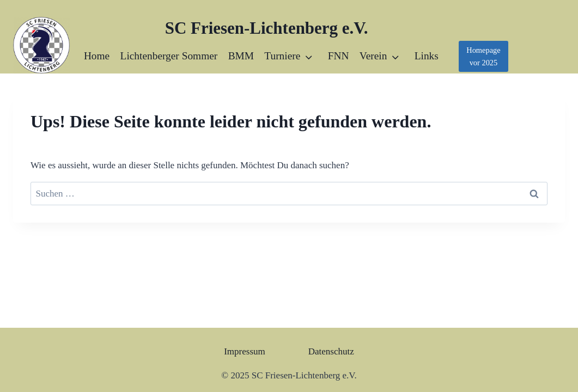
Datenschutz (331, 351)
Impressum (245, 351)
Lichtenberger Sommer (169, 56)
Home (97, 56)
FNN (339, 56)
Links (427, 56)
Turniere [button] (282, 56)
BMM (241, 56)
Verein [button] (373, 56)
